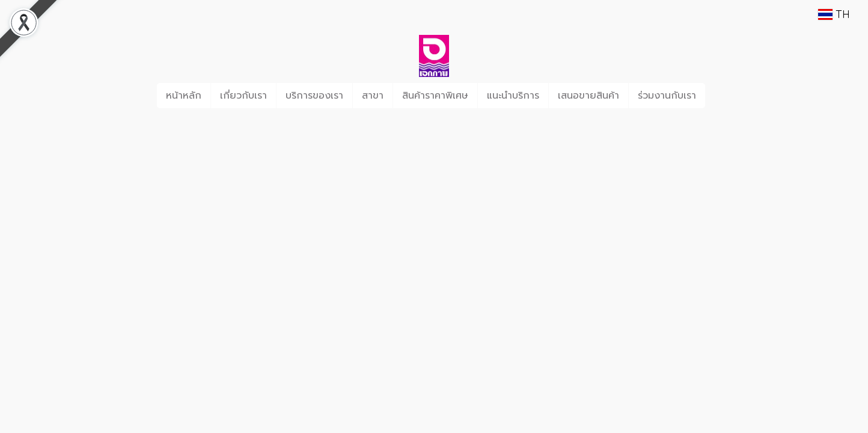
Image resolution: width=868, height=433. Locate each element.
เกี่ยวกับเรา (243, 96)
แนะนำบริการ (513, 96)
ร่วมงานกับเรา (667, 96)
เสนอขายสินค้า (588, 96)
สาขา (373, 96)
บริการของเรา (314, 96)
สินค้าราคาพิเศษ (435, 96)
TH (834, 14)
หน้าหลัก (184, 96)
